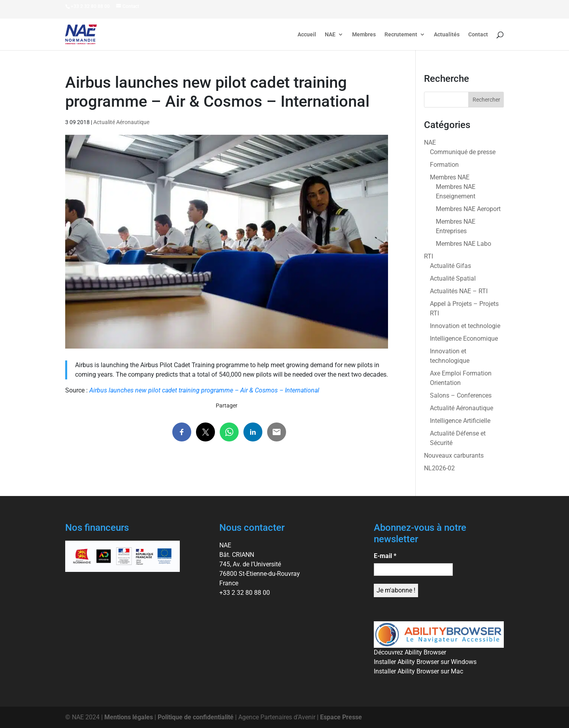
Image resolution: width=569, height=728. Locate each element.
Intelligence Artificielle (460, 421)
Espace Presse (341, 717)
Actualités (447, 35)
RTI (429, 256)
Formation (444, 165)
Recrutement (401, 35)
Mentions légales (129, 717)
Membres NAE (450, 177)
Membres (364, 35)
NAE (330, 35)
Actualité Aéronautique (121, 122)
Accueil (307, 35)
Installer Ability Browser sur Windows (425, 662)
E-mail (385, 556)
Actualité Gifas (450, 266)
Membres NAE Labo (463, 244)
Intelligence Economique (464, 339)
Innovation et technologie (465, 326)
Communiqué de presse (463, 152)
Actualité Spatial (453, 278)
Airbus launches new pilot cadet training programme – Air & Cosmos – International (204, 390)
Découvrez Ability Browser (410, 652)
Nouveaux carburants (454, 455)
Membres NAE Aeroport (468, 209)
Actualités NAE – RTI (459, 291)
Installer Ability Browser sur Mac (418, 671)
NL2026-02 (439, 468)
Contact (478, 35)
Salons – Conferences (461, 395)
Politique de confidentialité (196, 717)
